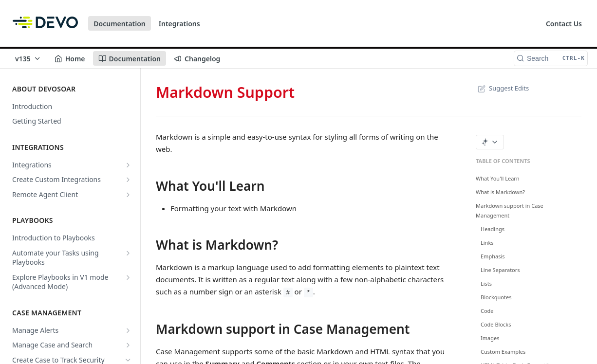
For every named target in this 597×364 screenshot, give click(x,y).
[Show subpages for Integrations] (128, 165)
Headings (493, 229)
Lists (486, 283)
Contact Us (564, 24)
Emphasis (493, 256)
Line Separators (500, 270)
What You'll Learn (498, 178)
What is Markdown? (500, 192)
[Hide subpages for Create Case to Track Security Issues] (128, 360)
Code (487, 311)
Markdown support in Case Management (510, 210)
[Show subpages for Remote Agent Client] (128, 195)
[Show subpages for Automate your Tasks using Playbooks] (128, 253)
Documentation (120, 24)
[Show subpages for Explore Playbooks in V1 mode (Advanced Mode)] (128, 277)
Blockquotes (496, 297)
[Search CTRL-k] (551, 58)
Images (490, 338)
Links (487, 243)
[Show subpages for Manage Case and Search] (128, 345)
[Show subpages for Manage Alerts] (128, 330)
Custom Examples (503, 352)
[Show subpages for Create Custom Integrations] (128, 180)
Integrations (179, 24)
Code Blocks (496, 324)
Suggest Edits (502, 88)
